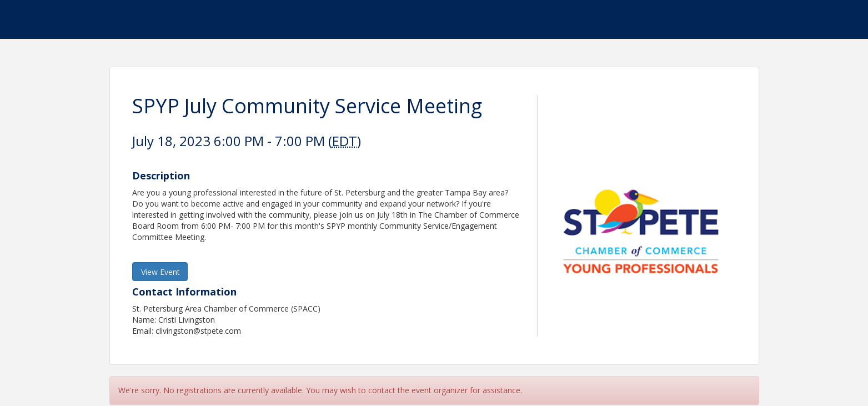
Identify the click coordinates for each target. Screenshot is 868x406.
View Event (160, 272)
